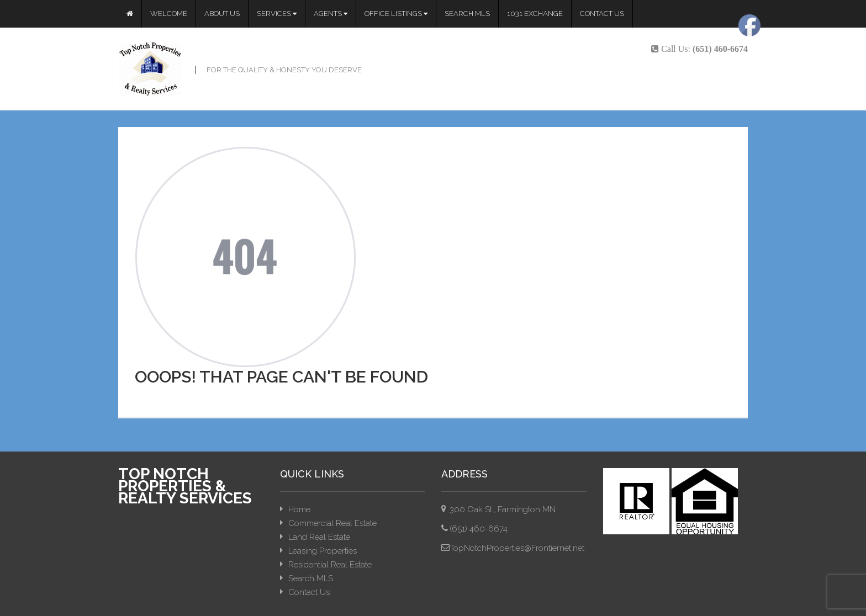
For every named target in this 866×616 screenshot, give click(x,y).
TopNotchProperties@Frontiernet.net (517, 548)
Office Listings (396, 14)
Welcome (169, 14)
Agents (331, 14)
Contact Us (602, 14)
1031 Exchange (535, 14)
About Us (222, 14)
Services (277, 14)
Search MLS (467, 14)
